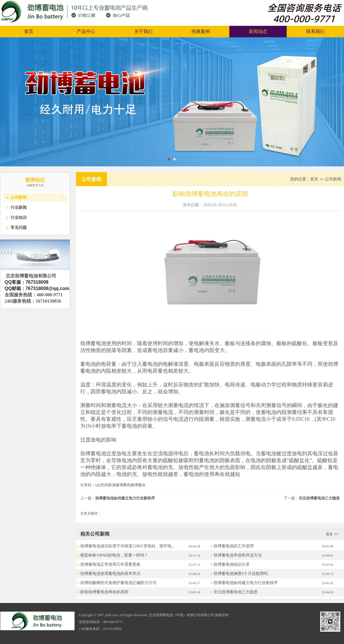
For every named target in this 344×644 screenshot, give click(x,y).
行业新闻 (19, 208)
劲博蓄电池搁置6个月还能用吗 (241, 574)
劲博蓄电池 (93, 343)
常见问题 (19, 228)
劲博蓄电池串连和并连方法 (238, 555)
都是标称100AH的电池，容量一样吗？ (114, 555)
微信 (142, 485)
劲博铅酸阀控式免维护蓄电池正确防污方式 (118, 583)
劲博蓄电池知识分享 (232, 564)
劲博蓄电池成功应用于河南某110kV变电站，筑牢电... (127, 546)
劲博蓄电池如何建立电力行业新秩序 (125, 498)
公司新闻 (19, 198)
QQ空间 (102, 485)
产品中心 (86, 31)
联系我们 (315, 31)
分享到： (88, 485)
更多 (333, 534)
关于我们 (143, 31)
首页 (29, 31)
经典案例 (201, 31)
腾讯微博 (130, 485)
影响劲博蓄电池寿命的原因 (104, 592)
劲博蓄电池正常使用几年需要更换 (110, 564)
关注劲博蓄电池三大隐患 (319, 498)
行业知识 (19, 218)
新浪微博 (116, 485)
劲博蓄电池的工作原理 (234, 546)
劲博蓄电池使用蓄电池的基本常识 (110, 574)
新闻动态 (258, 31)
